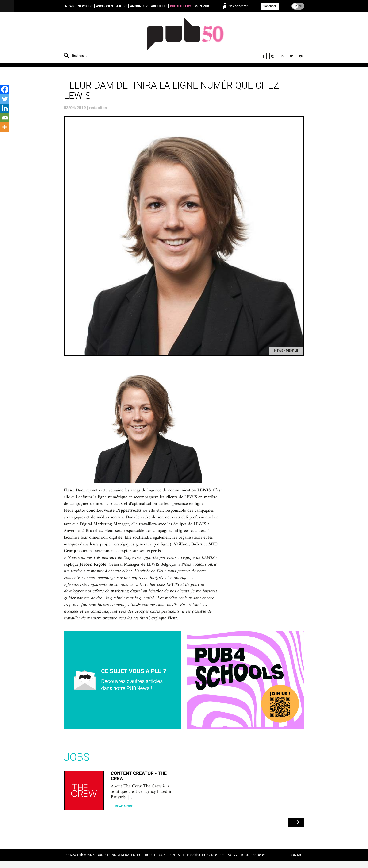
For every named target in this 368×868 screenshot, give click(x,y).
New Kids (85, 6)
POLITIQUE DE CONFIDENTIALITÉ (162, 862)
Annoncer (139, 6)
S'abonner (269, 6)
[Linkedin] (5, 108)
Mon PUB (202, 6)
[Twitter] (5, 99)
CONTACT (297, 862)
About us (159, 6)
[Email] (5, 118)
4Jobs (122, 6)
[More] (5, 127)
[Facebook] (5, 89)
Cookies (194, 862)
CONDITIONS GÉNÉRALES (116, 862)
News (70, 6)
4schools (105, 6)
